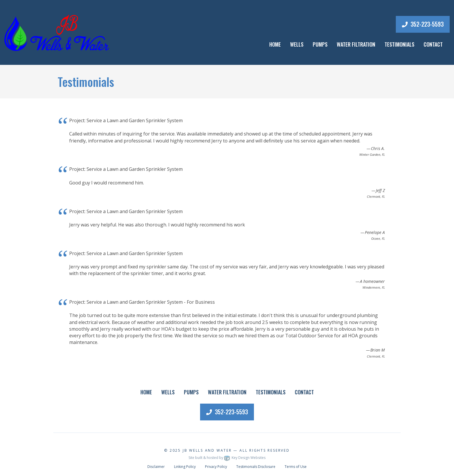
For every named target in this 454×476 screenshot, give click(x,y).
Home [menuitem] (275, 44)
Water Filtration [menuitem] (356, 44)
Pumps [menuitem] (320, 44)
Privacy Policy (216, 467)
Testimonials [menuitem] (399, 44)
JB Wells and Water (207, 450)
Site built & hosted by (227, 458)
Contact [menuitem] (433, 44)
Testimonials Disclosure (256, 467)
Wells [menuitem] (297, 44)
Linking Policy (185, 467)
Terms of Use (296, 467)
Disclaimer (156, 467)
